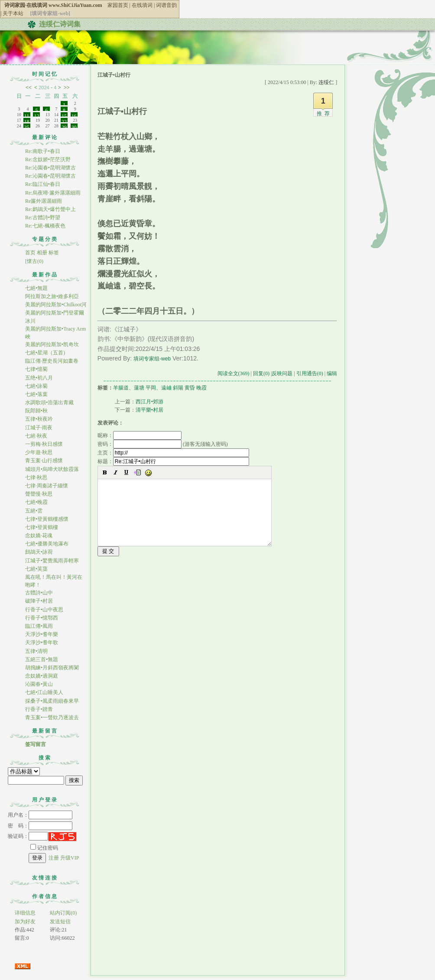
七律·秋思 (36, 477)
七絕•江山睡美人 (44, 692)
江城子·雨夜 (39, 428)
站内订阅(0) (63, 913)
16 (74, 115)
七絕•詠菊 (36, 386)
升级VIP (70, 858)
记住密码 (44, 848)
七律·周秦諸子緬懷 (47, 486)
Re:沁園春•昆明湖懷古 (50, 168)
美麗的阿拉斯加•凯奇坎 (52, 344)
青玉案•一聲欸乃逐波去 (52, 717)
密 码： (40, 826)
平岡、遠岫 (159, 388)
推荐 (325, 114)
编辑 (332, 373)
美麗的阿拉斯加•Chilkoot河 (56, 305)
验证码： (28, 836)
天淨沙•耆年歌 (42, 643)
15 (64, 115)
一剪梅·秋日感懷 (44, 444)
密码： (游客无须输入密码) (163, 444)
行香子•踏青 (39, 709)
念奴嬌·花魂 (39, 535)
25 (27, 126)
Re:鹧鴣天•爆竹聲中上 (50, 209)
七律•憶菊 (36, 369)
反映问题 (282, 373)
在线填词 (142, 5)
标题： (173, 461)
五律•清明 (36, 651)
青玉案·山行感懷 (44, 461)
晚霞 (201, 388)
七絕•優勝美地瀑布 (47, 544)
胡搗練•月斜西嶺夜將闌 (52, 668)
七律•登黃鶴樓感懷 (47, 519)
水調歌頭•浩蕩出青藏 (49, 402)
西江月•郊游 (149, 402)
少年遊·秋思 (39, 452)
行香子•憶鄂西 (42, 618)
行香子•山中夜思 (44, 610)
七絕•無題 (36, 288)
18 (27, 120)
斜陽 (178, 388)
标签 (54, 253)
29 (64, 126)
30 (74, 126)
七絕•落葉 (36, 394)
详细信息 (25, 913)
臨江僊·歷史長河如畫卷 (52, 361)
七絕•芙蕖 (36, 569)
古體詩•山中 (39, 593)
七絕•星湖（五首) (45, 353)
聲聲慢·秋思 (39, 494)
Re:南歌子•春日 (43, 151)
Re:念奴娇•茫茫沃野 (48, 159)
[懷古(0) (34, 261)
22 (64, 120)
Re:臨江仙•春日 (43, 184)
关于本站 (13, 13)
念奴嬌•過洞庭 (42, 676)
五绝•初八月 (39, 378)
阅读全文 (234, 373)
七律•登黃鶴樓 (42, 527)
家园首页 (118, 5)
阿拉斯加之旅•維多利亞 (52, 296)
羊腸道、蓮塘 (129, 388)
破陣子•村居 (39, 601)
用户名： (40, 815)
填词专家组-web (152, 359)
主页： (173, 453)
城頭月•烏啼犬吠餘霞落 (52, 469)
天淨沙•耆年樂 (42, 634)
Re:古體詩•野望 (43, 217)
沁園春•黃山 (39, 684)
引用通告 (310, 373)
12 (36, 115)
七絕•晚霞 (36, 502)
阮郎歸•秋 (36, 411)
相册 (42, 253)
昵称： (140, 435)
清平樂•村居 (149, 410)
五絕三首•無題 (42, 659)
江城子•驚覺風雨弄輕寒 (52, 561)
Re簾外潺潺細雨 (44, 201)
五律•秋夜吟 (39, 419)
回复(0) (261, 373)
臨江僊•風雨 (39, 626)
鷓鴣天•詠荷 (39, 552)
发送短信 (60, 922)
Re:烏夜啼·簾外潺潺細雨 (53, 193)
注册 (54, 858)
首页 (30, 253)
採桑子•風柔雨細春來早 (52, 701)
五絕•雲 (34, 511)
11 (27, 115)
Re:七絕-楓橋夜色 (45, 226)
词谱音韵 (166, 5)
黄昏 (190, 388)
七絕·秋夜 (36, 436)
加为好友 (25, 922)
